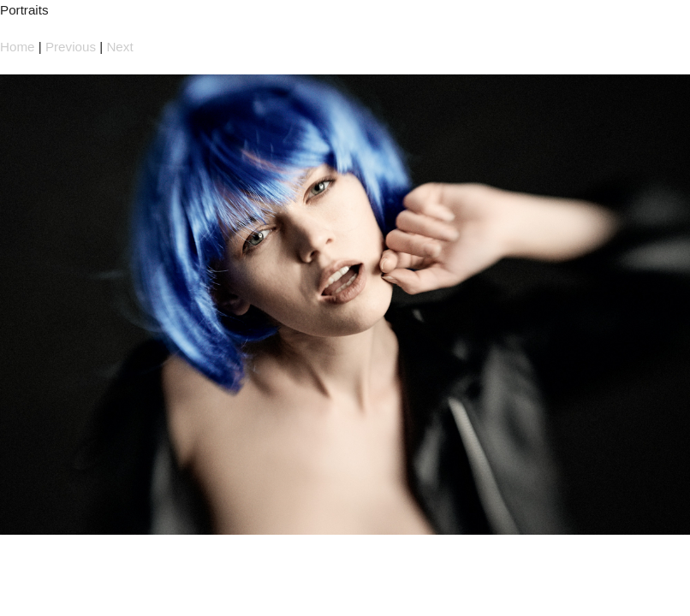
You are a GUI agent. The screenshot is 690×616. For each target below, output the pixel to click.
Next (119, 47)
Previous (71, 47)
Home (18, 47)
